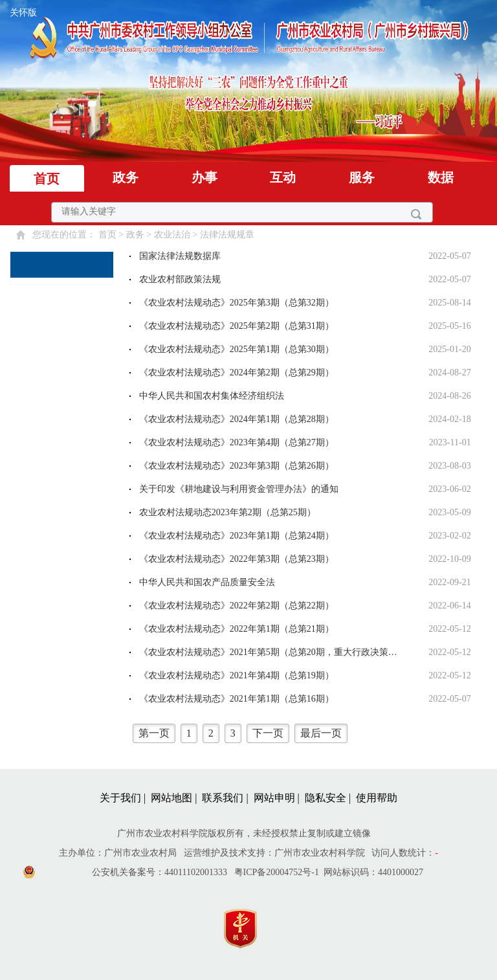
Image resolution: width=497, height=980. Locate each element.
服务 (362, 177)
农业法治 (172, 235)
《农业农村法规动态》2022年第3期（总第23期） (237, 559)
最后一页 (321, 733)
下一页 (268, 733)
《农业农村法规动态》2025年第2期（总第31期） (237, 326)
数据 (441, 177)
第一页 (154, 733)
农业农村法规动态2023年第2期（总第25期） (227, 512)
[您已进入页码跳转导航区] (304, 733)
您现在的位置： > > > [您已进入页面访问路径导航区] (143, 235)
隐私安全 (326, 798)
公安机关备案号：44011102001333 (160, 872)
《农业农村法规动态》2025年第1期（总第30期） (237, 349)
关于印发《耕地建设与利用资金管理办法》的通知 (239, 489)
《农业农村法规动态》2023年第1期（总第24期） (237, 536)
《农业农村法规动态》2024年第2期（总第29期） (237, 373)
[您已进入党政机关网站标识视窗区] (247, 925)
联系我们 (223, 798)
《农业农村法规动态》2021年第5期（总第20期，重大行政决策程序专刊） (273, 652)
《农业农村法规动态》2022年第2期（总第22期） (237, 606)
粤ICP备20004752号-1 (277, 872)
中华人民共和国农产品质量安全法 (207, 582)
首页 (47, 179)
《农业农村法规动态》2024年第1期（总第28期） (237, 419)
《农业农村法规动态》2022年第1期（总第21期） (237, 629)
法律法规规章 (227, 235)
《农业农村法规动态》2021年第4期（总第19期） (237, 675)
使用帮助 (377, 798)
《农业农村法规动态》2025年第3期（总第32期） (237, 303)
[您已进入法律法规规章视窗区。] (304, 500)
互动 (283, 177)
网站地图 (171, 798)
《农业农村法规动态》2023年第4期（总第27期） (237, 442)
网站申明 (274, 798)
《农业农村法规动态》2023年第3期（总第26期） (237, 466)
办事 (204, 177)
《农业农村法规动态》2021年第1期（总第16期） (237, 699)
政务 (126, 177)
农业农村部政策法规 (180, 279)
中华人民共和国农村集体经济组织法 (212, 396)
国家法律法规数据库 (180, 256)
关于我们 (120, 798)
